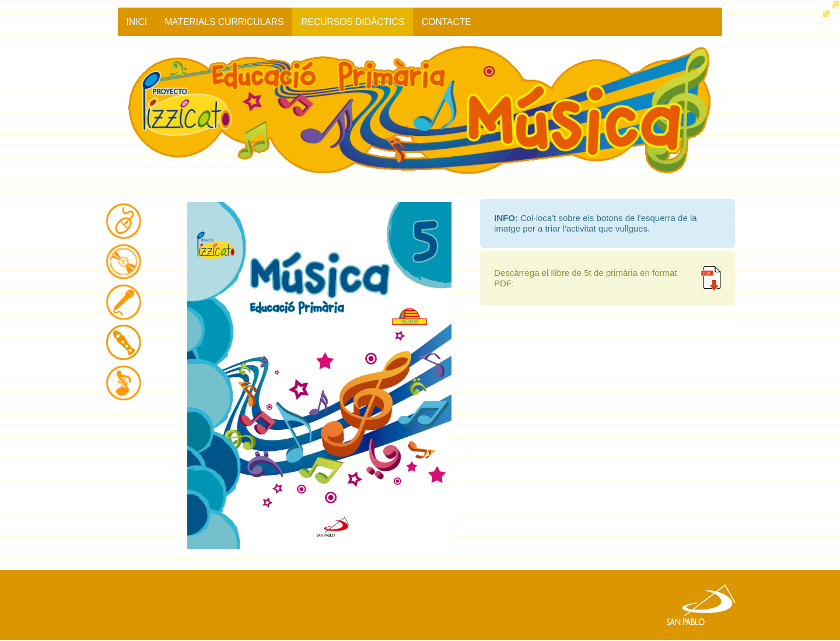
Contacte (447, 22)
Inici (137, 22)
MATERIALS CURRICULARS (224, 22)
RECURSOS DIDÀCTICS (353, 22)
